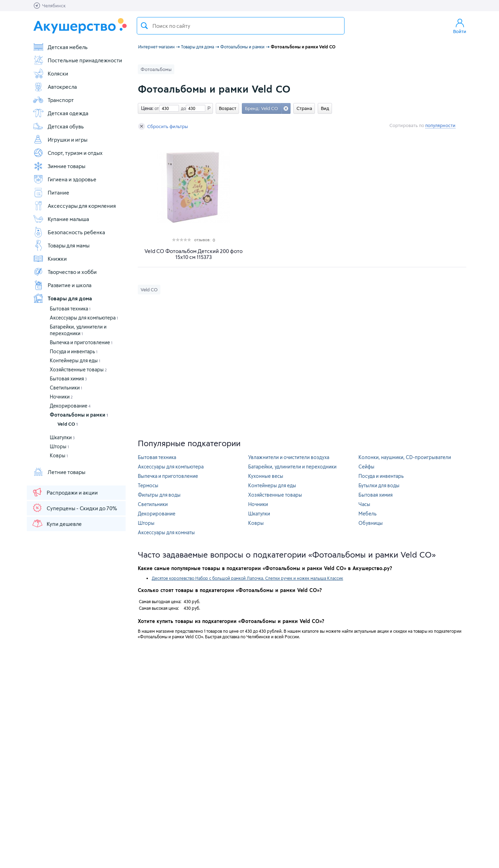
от (156, 108)
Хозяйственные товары (78, 369)
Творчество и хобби (65, 272)
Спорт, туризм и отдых (68, 153)
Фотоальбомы (156, 69)
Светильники (66, 388)
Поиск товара (144, 26)
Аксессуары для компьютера (84, 318)
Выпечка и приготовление (81, 342)
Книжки (50, 259)
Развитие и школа (62, 285)
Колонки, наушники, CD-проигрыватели (405, 457)
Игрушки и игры (60, 140)
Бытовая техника (70, 309)
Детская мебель (60, 47)
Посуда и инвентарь (74, 351)
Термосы (148, 485)
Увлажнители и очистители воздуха (289, 457)
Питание (51, 192)
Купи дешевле (57, 523)
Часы (364, 504)
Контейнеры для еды (75, 360)
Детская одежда (61, 113)
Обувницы (371, 523)
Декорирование (70, 406)
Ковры (59, 455)
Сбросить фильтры (163, 126)
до (182, 108)
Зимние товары (59, 166)
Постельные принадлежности (77, 60)
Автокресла (55, 87)
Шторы (59, 446)
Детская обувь (58, 126)
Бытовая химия (68, 378)
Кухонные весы (266, 476)
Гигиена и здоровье (65, 179)
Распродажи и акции (65, 492)
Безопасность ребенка (69, 232)
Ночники (61, 397)
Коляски (50, 73)
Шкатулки (62, 437)
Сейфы (366, 467)
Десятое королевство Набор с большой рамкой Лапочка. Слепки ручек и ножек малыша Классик (247, 578)
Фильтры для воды (159, 495)
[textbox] (241, 26)
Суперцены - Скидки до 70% (74, 508)
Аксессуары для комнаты (166, 532)
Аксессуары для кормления (74, 206)
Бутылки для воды (379, 485)
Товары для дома (62, 298)
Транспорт (53, 100)
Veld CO (68, 424)
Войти (460, 26)
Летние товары (59, 472)
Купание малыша (61, 219)
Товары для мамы (61, 245)
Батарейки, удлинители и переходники (292, 467)
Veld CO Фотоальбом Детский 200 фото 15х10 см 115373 (193, 254)
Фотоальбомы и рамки (79, 415)
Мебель (367, 514)
